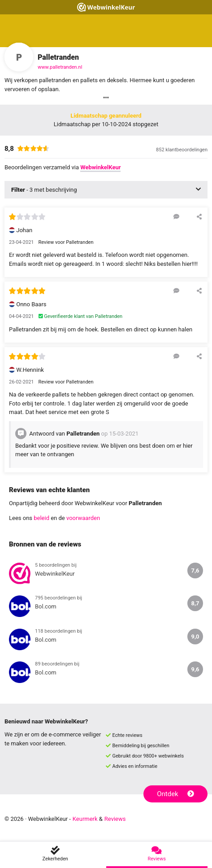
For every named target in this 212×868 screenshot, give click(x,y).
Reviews (115, 819)
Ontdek (175, 794)
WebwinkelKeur (100, 167)
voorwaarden (83, 518)
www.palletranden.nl (60, 67)
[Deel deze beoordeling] (199, 216)
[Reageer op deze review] (176, 216)
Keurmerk (85, 819)
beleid (41, 518)
